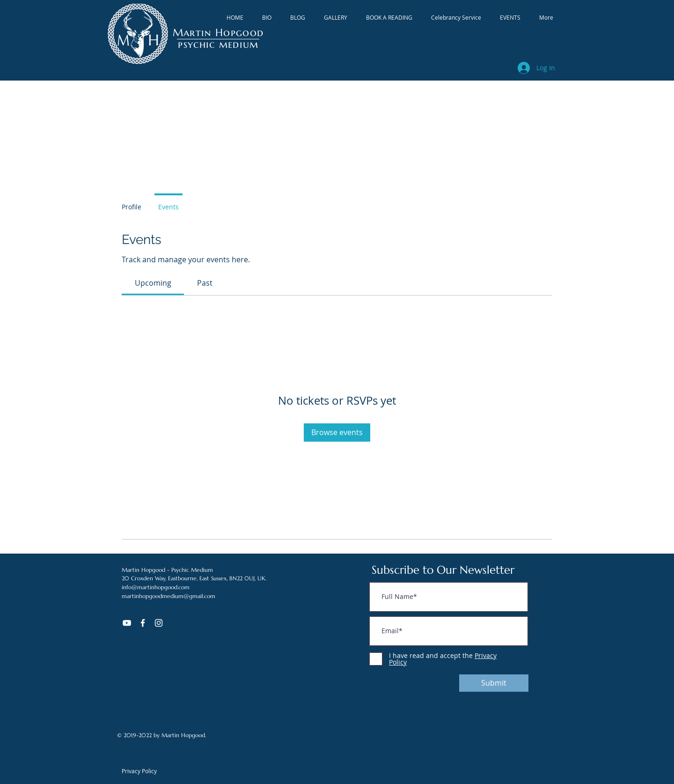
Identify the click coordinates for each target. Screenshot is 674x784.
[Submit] (494, 683)
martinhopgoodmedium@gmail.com (168, 596)
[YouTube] (127, 623)
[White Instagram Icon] (159, 623)
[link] (153, 283)
